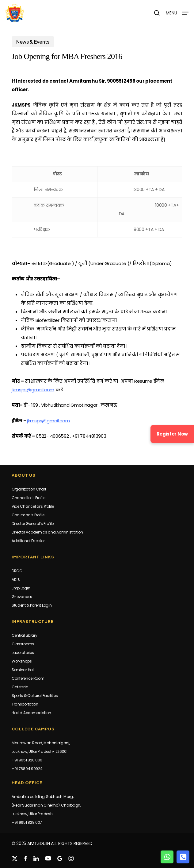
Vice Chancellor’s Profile (33, 506)
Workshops (22, 661)
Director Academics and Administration (47, 532)
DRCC (17, 571)
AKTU (16, 579)
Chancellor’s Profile (29, 498)
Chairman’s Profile (28, 515)
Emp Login (21, 588)
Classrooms (23, 644)
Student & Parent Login (32, 605)
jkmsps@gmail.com (33, 390)
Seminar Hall (23, 670)
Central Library (25, 635)
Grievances (22, 597)
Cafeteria (20, 687)
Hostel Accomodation (31, 713)
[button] (177, 12)
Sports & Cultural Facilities (35, 696)
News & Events (33, 42)
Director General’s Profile (33, 524)
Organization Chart (29, 489)
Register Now (172, 434)
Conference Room (28, 678)
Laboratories (23, 653)
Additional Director (28, 541)
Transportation (25, 704)
